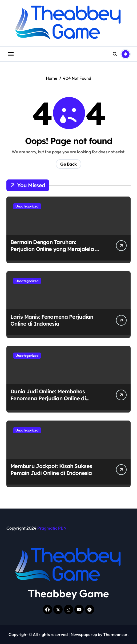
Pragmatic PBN (52, 528)
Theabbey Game (68, 593)
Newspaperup (84, 634)
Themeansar (115, 634)
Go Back (68, 164)
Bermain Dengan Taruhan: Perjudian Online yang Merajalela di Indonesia (55, 249)
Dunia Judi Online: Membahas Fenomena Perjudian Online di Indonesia (48, 398)
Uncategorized (27, 206)
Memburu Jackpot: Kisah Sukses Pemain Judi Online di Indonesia (51, 469)
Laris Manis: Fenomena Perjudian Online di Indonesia (52, 320)
